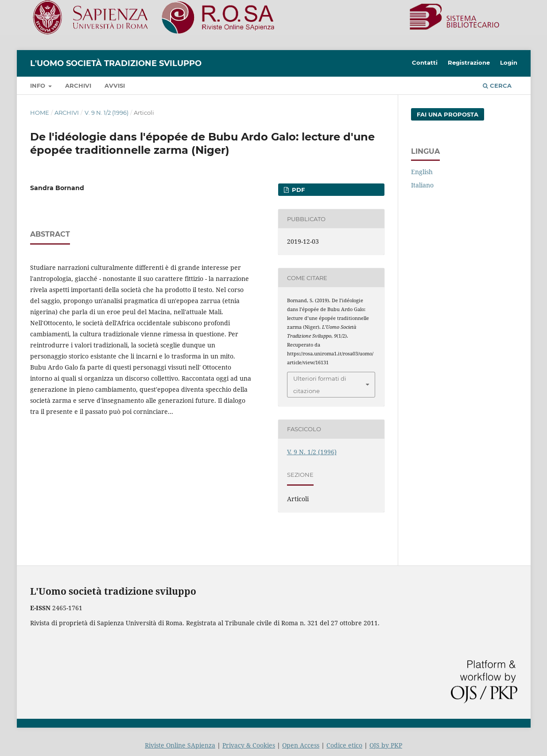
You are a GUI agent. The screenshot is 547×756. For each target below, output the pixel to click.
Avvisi (115, 86)
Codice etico (344, 745)
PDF (297, 190)
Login (509, 62)
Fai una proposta (448, 114)
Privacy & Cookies (249, 745)
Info (39, 86)
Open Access (301, 745)
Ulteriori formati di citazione (320, 385)
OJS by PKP (386, 745)
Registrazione (469, 62)
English (422, 172)
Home (40, 113)
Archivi (78, 86)
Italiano (422, 185)
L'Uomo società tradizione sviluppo (116, 63)
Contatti (425, 62)
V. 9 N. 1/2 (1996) (107, 113)
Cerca (497, 86)
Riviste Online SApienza (180, 745)
